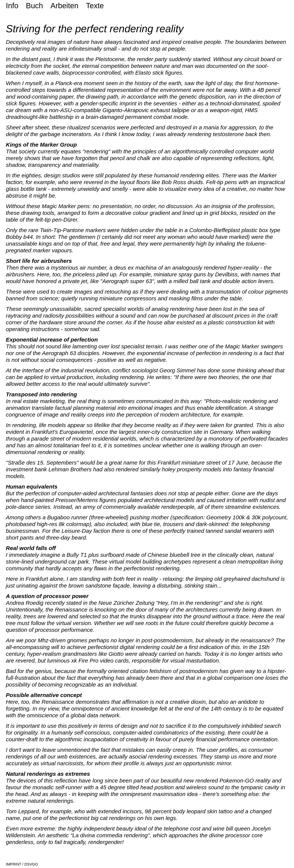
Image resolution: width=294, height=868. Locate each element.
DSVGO (31, 864)
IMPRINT (13, 864)
